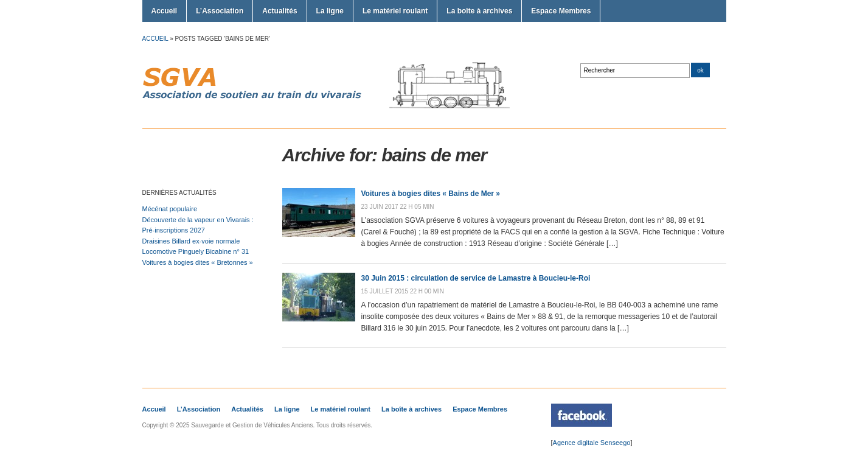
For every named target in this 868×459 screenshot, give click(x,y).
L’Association (220, 11)
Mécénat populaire (170, 209)
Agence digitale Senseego (592, 443)
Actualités (279, 11)
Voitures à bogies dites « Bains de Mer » (431, 194)
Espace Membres (561, 11)
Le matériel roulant (395, 11)
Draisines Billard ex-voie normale (191, 241)
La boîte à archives (479, 11)
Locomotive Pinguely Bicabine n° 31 (196, 251)
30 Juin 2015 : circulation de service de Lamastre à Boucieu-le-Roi (476, 278)
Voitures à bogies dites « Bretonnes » (198, 262)
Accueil (165, 11)
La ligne (330, 11)
